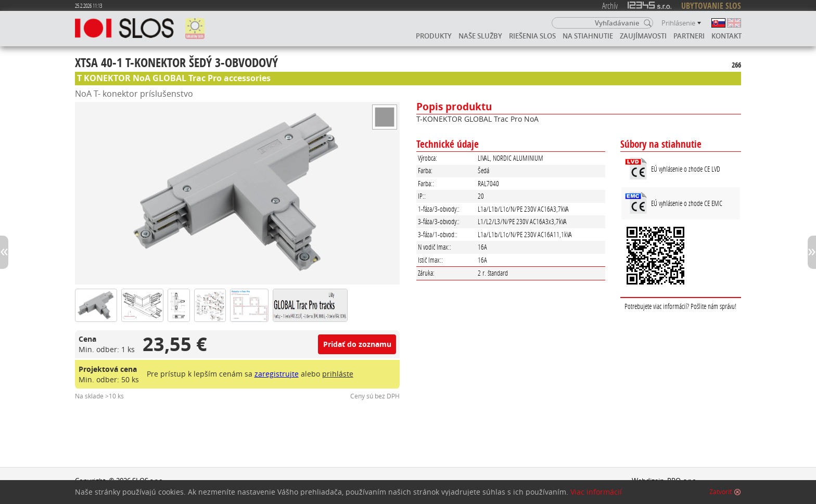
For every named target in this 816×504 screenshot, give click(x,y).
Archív (610, 5)
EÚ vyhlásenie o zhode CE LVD (686, 169)
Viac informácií (596, 492)
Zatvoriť (721, 492)
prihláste (338, 374)
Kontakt (726, 36)
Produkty (434, 36)
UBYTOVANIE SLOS (711, 6)
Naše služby (480, 36)
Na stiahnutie (588, 36)
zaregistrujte (277, 374)
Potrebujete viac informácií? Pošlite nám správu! (680, 306)
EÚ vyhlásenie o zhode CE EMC (687, 203)
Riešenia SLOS (532, 36)
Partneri (689, 36)
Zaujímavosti (643, 36)
